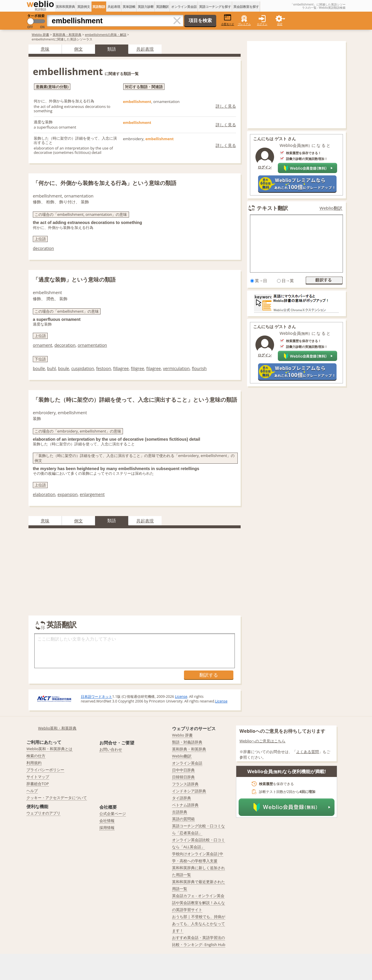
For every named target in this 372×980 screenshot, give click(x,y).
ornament (43, 345)
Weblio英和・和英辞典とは (50, 749)
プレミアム (244, 24)
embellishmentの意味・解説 (106, 34)
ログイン (262, 24)
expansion (68, 494)
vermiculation (176, 368)
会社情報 (107, 821)
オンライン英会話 (184, 7)
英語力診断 (146, 7)
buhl (51, 368)
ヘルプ (32, 791)
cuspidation (83, 368)
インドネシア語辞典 (189, 791)
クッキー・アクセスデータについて (57, 798)
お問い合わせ (111, 749)
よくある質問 (307, 752)
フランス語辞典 (185, 784)
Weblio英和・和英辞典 (57, 728)
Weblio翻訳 (331, 208)
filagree (153, 368)
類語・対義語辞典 (187, 742)
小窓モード (228, 20)
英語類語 (99, 7)
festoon (104, 368)
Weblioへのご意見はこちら (263, 741)
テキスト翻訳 (272, 208)
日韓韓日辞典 (183, 777)
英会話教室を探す (246, 7)
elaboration (44, 494)
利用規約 (34, 763)
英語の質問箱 (183, 819)
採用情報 (107, 828)
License (181, 697)
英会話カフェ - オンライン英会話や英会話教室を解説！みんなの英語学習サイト (198, 903)
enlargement (92, 494)
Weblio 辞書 (40, 34)
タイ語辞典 (181, 798)
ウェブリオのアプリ (43, 813)
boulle (39, 368)
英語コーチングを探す (215, 7)
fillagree (121, 368)
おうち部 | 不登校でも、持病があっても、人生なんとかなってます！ (199, 924)
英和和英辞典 (65, 7)
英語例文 (84, 7)
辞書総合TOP (38, 784)
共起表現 (114, 7)
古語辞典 (180, 812)
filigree (137, 368)
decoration (43, 248)
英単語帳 (129, 7)
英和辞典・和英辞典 (67, 34)
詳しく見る (226, 106)
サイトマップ (38, 777)
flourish (199, 368)
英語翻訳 (162, 7)
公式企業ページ (113, 814)
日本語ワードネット (96, 697)
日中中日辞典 (183, 770)
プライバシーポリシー (45, 770)
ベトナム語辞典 (185, 805)
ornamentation (92, 345)
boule (64, 368)
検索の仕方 (36, 756)
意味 (45, 49)
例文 (78, 49)
